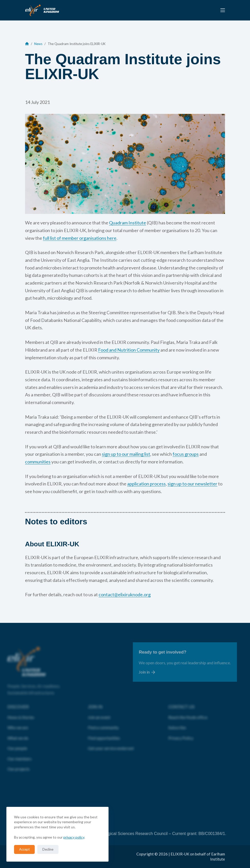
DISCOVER (18, 702)
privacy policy (74, 837)
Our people (17, 743)
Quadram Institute (128, 223)
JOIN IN (95, 702)
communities (38, 462)
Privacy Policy (181, 733)
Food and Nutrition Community (129, 350)
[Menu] (223, 10)
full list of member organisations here (80, 238)
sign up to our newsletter (192, 484)
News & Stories (21, 712)
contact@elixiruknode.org (125, 594)
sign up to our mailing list (126, 454)
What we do (18, 733)
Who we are (18, 723)
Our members (20, 754)
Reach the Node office (188, 712)
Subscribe (177, 723)
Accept (24, 849)
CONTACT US (181, 702)
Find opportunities (104, 733)
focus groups (186, 454)
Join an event (99, 712)
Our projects (19, 764)
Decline (48, 849)
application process (146, 484)
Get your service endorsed (111, 743)
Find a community (103, 723)
